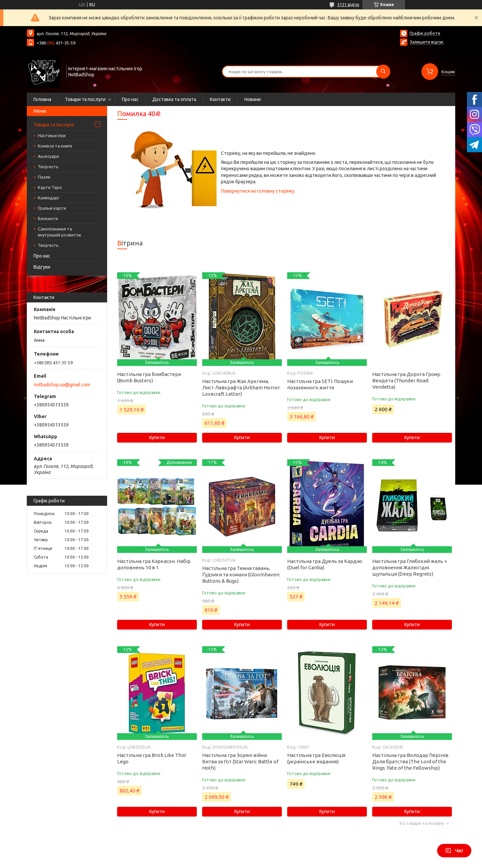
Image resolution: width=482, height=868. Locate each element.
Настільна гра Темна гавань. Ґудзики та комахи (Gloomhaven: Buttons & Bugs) (241, 574)
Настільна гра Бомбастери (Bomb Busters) (149, 377)
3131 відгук (348, 5)
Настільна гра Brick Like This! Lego (152, 758)
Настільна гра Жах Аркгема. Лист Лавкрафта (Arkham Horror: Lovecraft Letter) (241, 388)
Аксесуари (48, 156)
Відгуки (42, 267)
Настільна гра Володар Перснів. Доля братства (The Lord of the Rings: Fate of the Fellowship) (411, 761)
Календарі (48, 198)
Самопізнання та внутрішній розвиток (60, 232)
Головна (42, 99)
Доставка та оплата (174, 99)
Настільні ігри (52, 135)
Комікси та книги (55, 146)
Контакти (220, 99)
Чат (454, 851)
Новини (253, 99)
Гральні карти (52, 208)
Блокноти (48, 218)
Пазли (44, 177)
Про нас (130, 99)
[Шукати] (383, 72)
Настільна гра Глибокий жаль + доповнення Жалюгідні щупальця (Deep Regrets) (410, 567)
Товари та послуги (85, 99)
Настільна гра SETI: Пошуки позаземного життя (320, 384)
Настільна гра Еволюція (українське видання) (316, 758)
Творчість (48, 167)
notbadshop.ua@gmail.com (62, 385)
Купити (157, 438)
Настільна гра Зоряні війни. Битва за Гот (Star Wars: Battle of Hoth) (240, 761)
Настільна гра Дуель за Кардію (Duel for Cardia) (325, 564)
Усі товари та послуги (421, 823)
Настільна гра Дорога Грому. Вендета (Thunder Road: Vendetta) (407, 380)
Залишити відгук (427, 42)
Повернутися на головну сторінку (258, 191)
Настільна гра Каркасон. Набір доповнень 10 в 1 (154, 564)
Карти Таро (50, 187)
